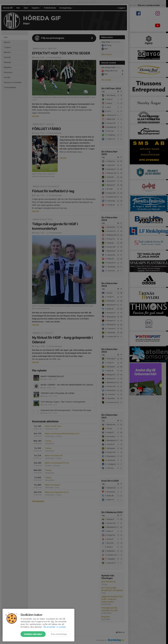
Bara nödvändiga (59, 634)
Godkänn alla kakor (33, 634)
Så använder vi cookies (55, 627)
